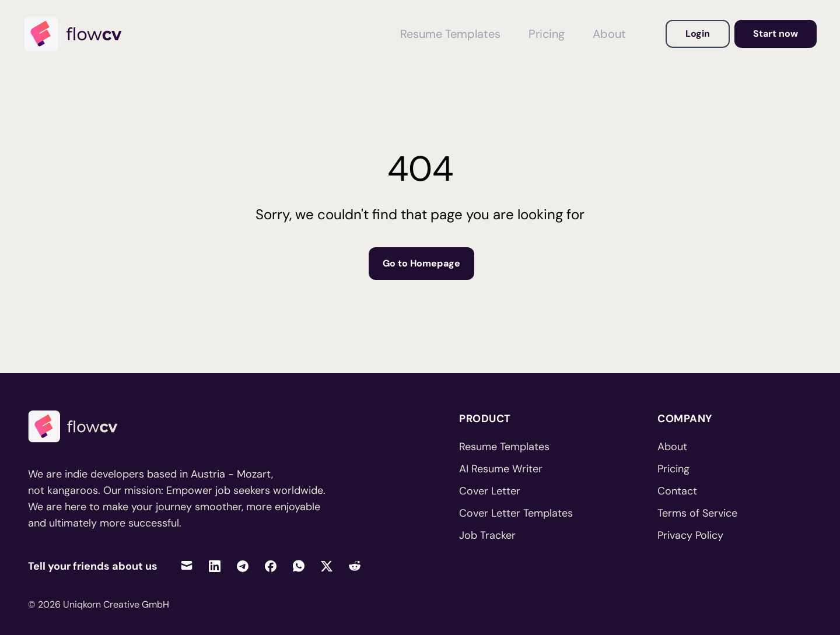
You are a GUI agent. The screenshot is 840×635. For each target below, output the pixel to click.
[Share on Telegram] (243, 566)
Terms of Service (697, 513)
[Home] (78, 34)
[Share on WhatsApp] (299, 566)
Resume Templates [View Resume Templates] (450, 34)
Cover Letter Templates (516, 513)
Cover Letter (490, 491)
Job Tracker (487, 535)
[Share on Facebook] (271, 566)
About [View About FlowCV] (609, 34)
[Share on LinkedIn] (215, 566)
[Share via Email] (187, 566)
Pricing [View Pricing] (547, 34)
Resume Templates (504, 447)
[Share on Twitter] (327, 566)
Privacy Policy (690, 535)
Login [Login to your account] (698, 34)
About (672, 447)
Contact (677, 491)
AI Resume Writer (501, 469)
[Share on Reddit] (355, 566)
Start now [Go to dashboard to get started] (776, 34)
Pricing (673, 469)
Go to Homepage (421, 263)
